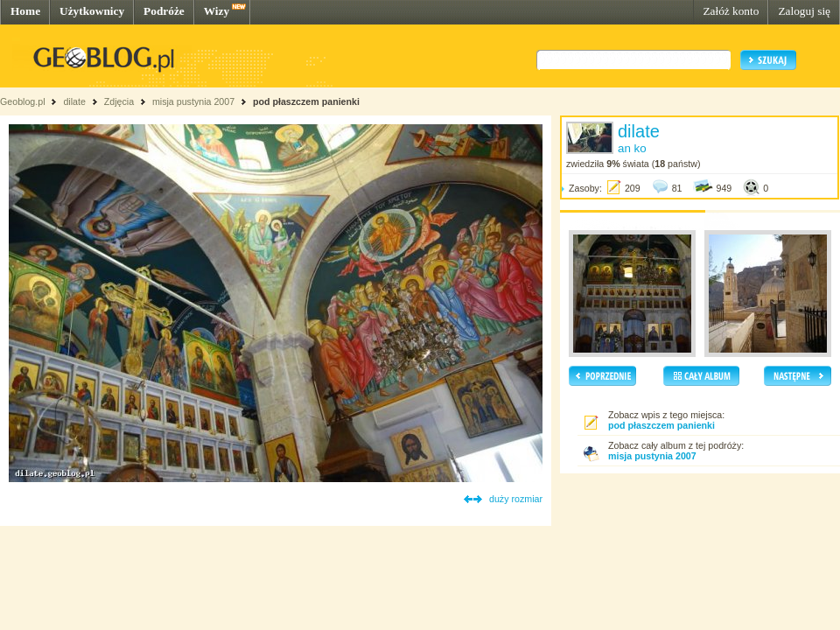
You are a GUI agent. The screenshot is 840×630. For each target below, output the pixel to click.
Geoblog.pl (23, 101)
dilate (74, 101)
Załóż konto (731, 11)
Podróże (164, 11)
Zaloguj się (804, 11)
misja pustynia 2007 (193, 101)
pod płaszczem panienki (306, 101)
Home (25, 11)
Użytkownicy (92, 11)
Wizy (217, 11)
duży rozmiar (516, 499)
